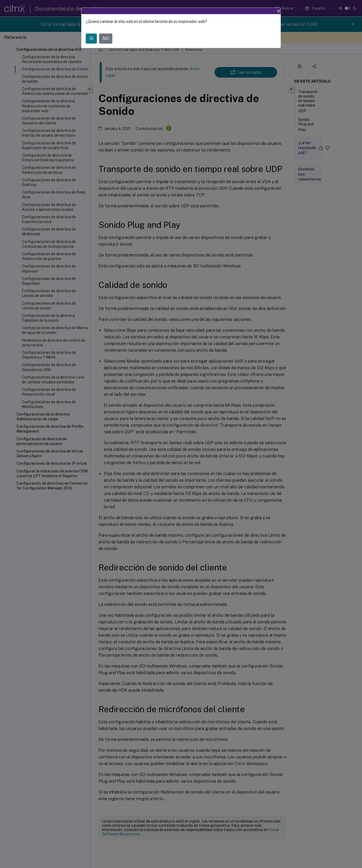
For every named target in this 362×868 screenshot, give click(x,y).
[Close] (279, 11)
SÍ (91, 38)
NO (106, 38)
